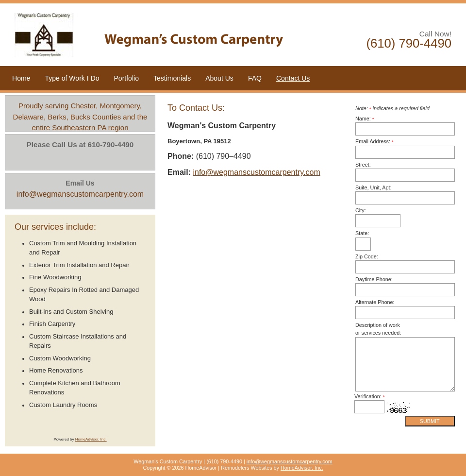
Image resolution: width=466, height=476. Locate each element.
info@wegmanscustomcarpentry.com (256, 172)
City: (361, 210)
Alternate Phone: (375, 302)
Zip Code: (367, 256)
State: (362, 233)
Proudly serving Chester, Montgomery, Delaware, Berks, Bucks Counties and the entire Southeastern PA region (80, 117)
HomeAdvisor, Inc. (91, 439)
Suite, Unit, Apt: (373, 187)
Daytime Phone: (374, 279)
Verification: (370, 396)
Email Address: (374, 141)
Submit (430, 421)
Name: (365, 119)
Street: (363, 165)
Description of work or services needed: (378, 329)
